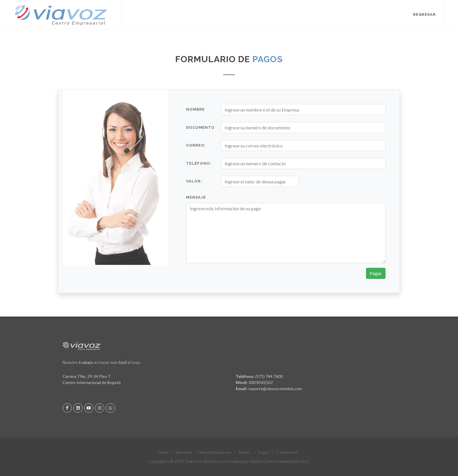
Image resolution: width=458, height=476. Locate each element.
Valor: (194, 181)
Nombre (195, 109)
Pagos (264, 452)
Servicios (184, 452)
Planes (244, 452)
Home (163, 452)
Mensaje (196, 197)
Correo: (196, 145)
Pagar (376, 273)
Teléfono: (199, 163)
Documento (200, 127)
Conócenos (287, 452)
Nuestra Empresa (215, 452)
